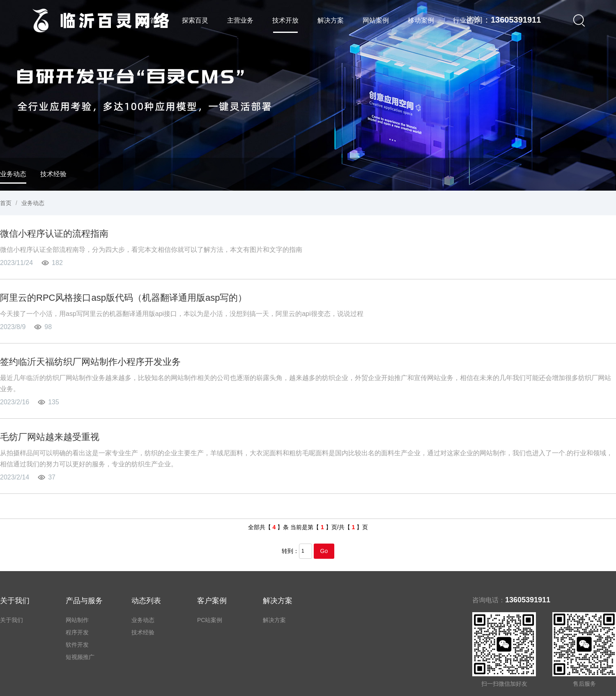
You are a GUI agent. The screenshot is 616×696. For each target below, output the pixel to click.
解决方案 (331, 20)
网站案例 (376, 20)
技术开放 (285, 20)
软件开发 (77, 645)
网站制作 (77, 620)
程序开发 (77, 632)
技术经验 (53, 174)
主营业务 (240, 20)
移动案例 (421, 20)
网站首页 (150, 20)
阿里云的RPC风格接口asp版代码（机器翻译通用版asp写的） (123, 298)
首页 (6, 203)
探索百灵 (195, 20)
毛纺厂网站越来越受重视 (50, 437)
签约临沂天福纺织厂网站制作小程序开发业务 (90, 362)
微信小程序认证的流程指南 (54, 234)
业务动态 (13, 174)
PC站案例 (210, 620)
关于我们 (11, 620)
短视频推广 (80, 657)
